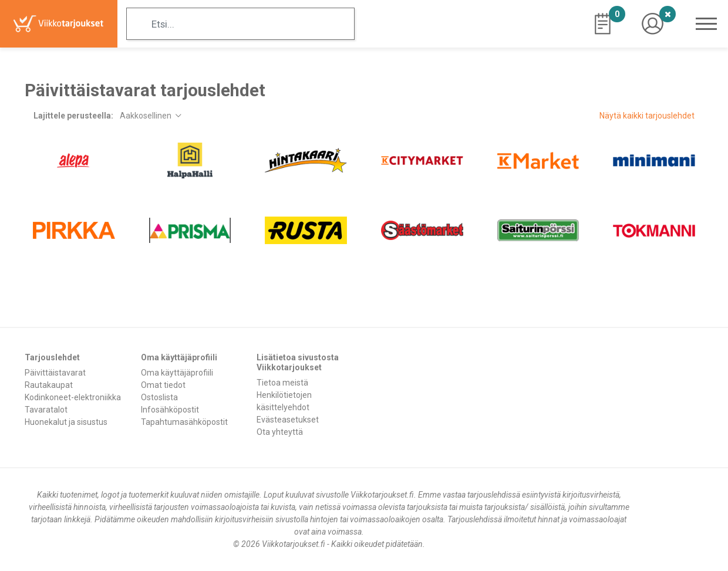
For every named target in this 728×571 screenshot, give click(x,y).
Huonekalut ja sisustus (66, 422)
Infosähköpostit (170, 410)
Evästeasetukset (288, 420)
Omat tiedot (163, 385)
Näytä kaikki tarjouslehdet (647, 116)
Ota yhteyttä (280, 432)
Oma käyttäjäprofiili (177, 373)
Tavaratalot (46, 410)
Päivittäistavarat (55, 373)
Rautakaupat (49, 385)
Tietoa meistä (282, 383)
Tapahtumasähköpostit (184, 422)
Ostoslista (159, 397)
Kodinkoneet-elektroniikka (73, 397)
